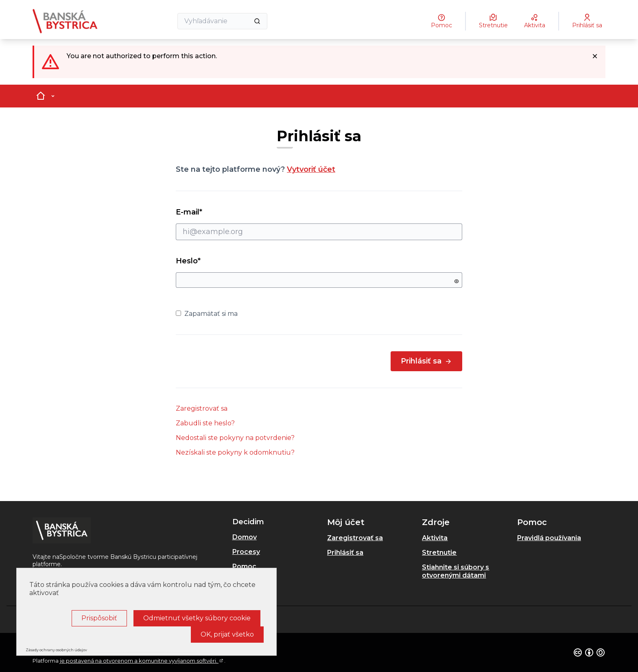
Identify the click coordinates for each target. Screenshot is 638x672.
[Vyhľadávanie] (222, 21)
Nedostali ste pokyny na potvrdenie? (235, 438)
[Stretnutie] (493, 21)
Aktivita (435, 538)
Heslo (188, 261)
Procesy (246, 552)
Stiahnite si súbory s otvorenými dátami (456, 571)
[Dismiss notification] (595, 56)
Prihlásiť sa (426, 361)
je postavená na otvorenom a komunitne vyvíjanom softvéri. (142, 661)
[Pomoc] (441, 21)
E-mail (319, 224)
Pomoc (244, 566)
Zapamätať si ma (207, 314)
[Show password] (457, 281)
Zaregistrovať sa (202, 408)
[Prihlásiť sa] (587, 21)
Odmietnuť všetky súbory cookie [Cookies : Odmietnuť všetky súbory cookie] (197, 618)
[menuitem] (276, 537)
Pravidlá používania (549, 538)
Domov (245, 537)
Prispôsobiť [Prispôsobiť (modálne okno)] (99, 618)
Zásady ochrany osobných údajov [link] (56, 650)
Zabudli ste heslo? (205, 423)
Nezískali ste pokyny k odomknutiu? (235, 452)
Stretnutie (439, 553)
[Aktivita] (535, 21)
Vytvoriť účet (311, 169)
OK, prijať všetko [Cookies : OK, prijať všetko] (227, 634)
